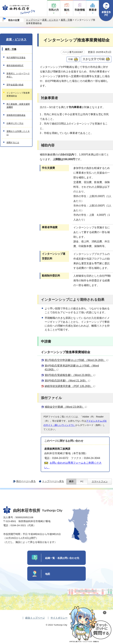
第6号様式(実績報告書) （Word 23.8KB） (70, 375)
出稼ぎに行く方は (15, 123)
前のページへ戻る (26, 481)
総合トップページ (35, 618)
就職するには (13, 142)
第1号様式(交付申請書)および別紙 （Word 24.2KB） (76, 360)
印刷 (71, 59)
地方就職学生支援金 (16, 58)
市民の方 (54, 10)
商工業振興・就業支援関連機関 (18, 106)
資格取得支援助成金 (16, 115)
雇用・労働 (66, 20)
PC (82, 481)
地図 (48, 574)
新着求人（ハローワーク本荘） (18, 75)
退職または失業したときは (18, 133)
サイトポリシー (59, 618)
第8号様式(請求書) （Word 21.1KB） (67, 381)
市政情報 (80, 10)
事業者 (93, 10)
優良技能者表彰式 (15, 66)
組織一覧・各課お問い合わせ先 (62, 558)
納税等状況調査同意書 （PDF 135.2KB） (70, 386)
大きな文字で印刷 (94, 59)
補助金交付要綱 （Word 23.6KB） (66, 407)
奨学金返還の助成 (15, 85)
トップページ (33, 20)
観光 (67, 10)
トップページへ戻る (53, 481)
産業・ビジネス (50, 20)
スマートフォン (100, 481)
